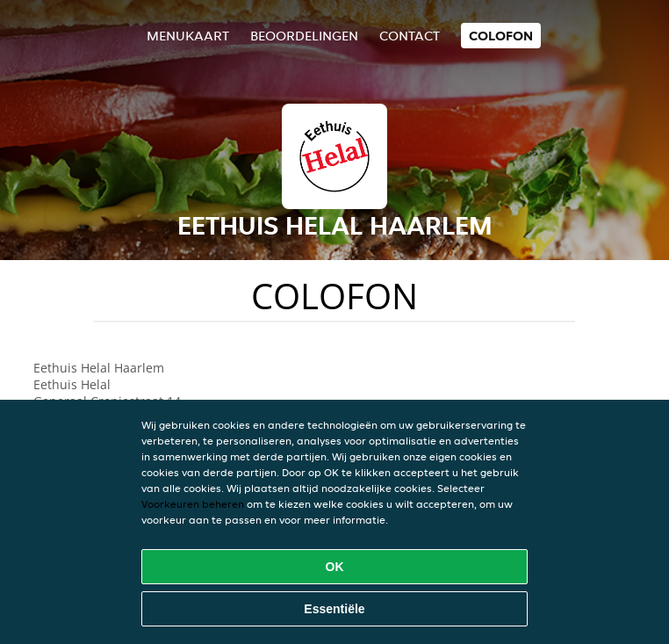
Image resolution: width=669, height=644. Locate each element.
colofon (501, 36)
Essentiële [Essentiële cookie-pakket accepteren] (334, 609)
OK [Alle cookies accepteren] (335, 567)
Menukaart (188, 36)
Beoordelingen (304, 36)
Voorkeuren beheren (193, 504)
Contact (410, 36)
